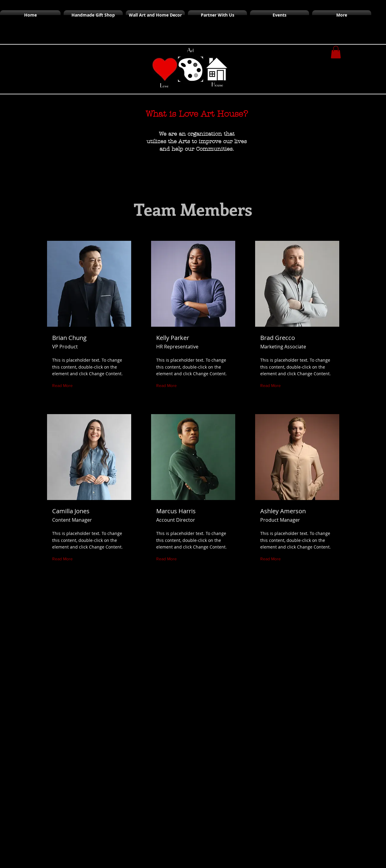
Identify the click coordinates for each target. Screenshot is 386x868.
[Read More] (64, 386)
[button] (336, 52)
